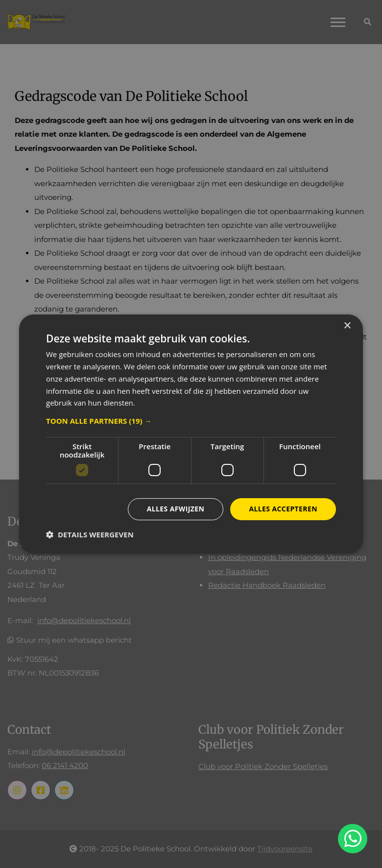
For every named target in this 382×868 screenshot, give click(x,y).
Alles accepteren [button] (283, 509)
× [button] (347, 326)
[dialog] (191, 434)
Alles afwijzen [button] (176, 509)
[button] (191, 421)
